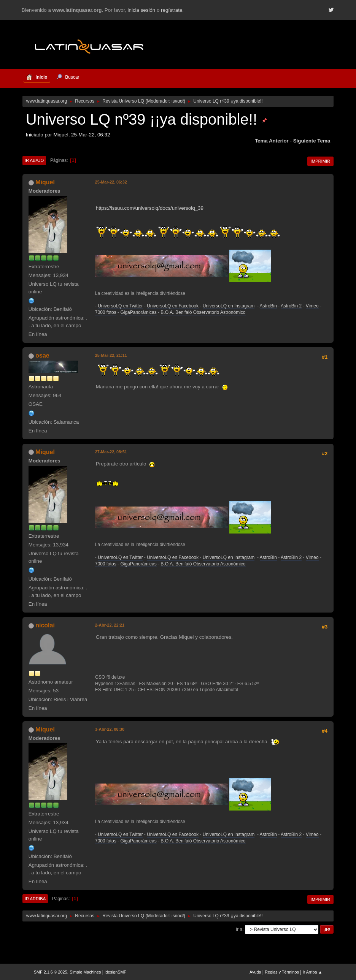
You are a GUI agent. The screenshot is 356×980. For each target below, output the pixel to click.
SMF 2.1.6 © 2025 (51, 972)
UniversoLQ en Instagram (229, 306)
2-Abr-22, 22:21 (110, 625)
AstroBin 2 (291, 306)
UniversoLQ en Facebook (173, 306)
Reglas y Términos (282, 972)
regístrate (172, 10)
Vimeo (312, 306)
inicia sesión (142, 10)
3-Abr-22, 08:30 (110, 729)
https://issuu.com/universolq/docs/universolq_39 (150, 208)
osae (42, 355)
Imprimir (321, 161)
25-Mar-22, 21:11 (111, 355)
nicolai (45, 625)
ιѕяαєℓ (178, 101)
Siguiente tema (312, 141)
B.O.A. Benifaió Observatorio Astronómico (203, 312)
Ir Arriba (35, 899)
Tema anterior (272, 141)
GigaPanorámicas (138, 312)
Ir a (239, 929)
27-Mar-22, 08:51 (111, 452)
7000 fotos (106, 312)
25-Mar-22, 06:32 (111, 182)
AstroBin (268, 306)
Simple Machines (85, 972)
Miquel (45, 182)
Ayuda (255, 972)
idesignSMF (115, 972)
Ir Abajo (34, 160)
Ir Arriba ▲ (312, 972)
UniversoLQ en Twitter (120, 306)
